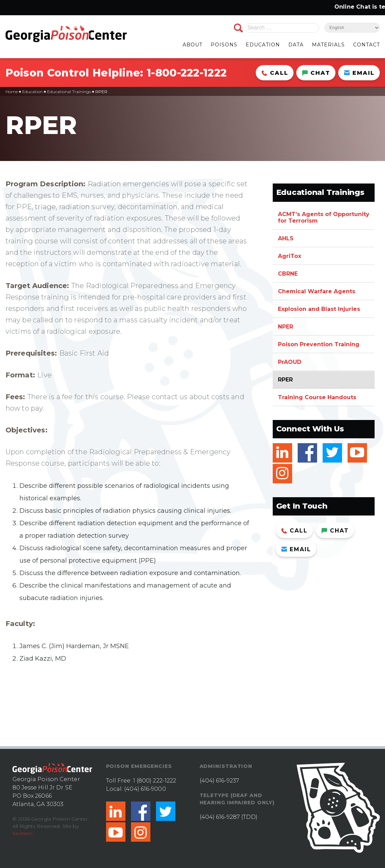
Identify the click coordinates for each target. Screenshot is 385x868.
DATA (296, 45)
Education (32, 92)
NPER (286, 327)
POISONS (224, 45)
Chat (316, 73)
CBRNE (288, 274)
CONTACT (366, 45)
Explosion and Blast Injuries (319, 309)
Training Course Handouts (317, 397)
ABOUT (192, 45)
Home (12, 92)
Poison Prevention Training (319, 344)
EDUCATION (263, 45)
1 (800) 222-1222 (155, 781)
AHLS (286, 238)
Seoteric (23, 833)
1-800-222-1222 (187, 73)
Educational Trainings (69, 92)
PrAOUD (290, 362)
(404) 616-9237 (219, 781)
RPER (285, 380)
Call (275, 73)
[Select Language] (352, 28)
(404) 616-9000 (145, 789)
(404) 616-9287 (220, 817)
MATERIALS (328, 45)
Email (359, 73)
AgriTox (290, 256)
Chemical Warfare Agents (317, 291)
